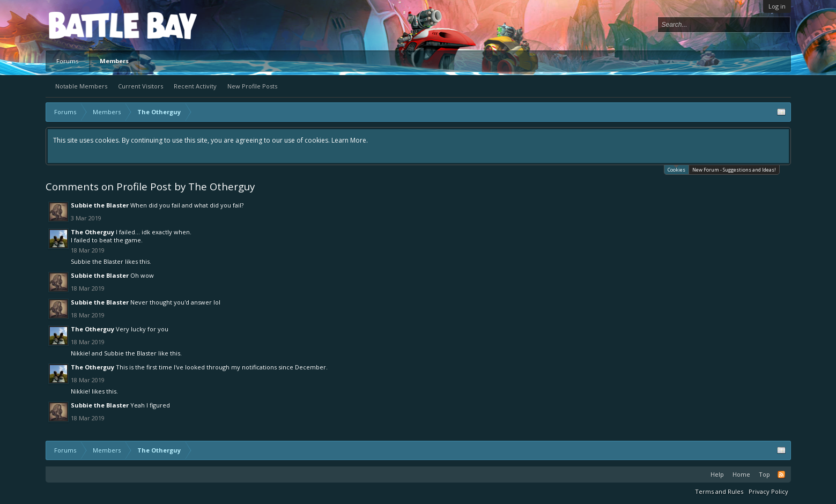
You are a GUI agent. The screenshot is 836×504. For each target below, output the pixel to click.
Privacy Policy (768, 491)
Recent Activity (195, 86)
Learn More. (350, 140)
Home (741, 474)
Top (764, 474)
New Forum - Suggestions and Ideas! (734, 170)
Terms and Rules (719, 491)
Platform (88, 25)
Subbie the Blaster (100, 205)
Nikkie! (80, 353)
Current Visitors (140, 86)
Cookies (676, 169)
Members (114, 61)
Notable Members (81, 86)
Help (717, 474)
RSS (781, 475)
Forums (67, 61)
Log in (777, 6)
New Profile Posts (252, 86)
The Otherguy (93, 232)
